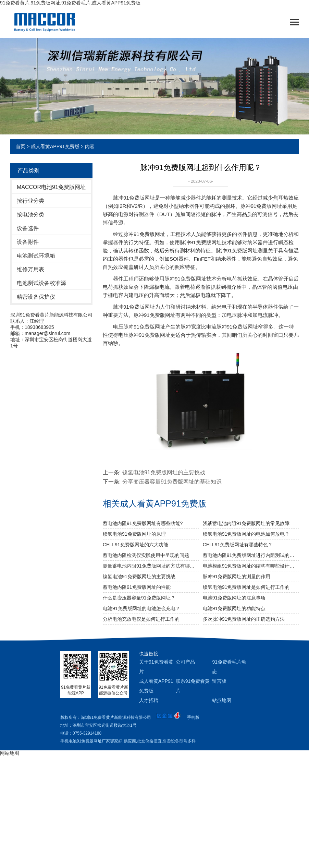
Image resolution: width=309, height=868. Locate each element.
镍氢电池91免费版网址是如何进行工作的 (246, 587)
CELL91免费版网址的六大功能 (135, 545)
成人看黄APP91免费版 (55, 146)
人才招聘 (149, 700)
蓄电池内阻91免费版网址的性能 (137, 587)
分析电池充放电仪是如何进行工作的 (141, 619)
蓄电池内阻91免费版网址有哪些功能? (143, 523)
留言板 (219, 681)
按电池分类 (30, 215)
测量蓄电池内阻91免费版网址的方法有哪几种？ (151, 566)
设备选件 (28, 228)
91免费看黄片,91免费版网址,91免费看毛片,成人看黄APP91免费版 (70, 3)
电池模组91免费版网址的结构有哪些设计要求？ (251, 566)
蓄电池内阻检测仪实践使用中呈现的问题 (146, 555)
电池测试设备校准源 (41, 283)
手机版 (193, 717)
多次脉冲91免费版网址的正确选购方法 (244, 619)
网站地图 (10, 753)
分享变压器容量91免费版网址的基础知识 (172, 482)
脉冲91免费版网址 (134, 198)
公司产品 (185, 662)
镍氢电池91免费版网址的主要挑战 (164, 472)
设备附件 (28, 242)
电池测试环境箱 (36, 256)
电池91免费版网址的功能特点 (234, 608)
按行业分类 (30, 201)
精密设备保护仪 (36, 297)
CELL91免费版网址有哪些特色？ (238, 545)
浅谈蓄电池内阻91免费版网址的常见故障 (246, 523)
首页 (21, 146)
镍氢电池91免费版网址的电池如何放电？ (246, 534)
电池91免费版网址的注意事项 (234, 598)
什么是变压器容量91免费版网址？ (139, 598)
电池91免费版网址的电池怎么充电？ (141, 608)
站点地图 (222, 700)
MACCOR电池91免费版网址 (51, 187)
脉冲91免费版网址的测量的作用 (237, 576)
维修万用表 (30, 269)
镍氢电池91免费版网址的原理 (134, 534)
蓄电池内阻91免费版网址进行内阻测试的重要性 (251, 555)
